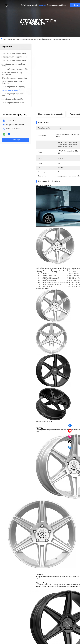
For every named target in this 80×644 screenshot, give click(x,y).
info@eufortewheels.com (15, 125)
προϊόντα (42, 5)
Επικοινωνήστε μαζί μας (56, 5)
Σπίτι (23, 5)
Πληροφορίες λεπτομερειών (51, 114)
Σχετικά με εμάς (32, 5)
